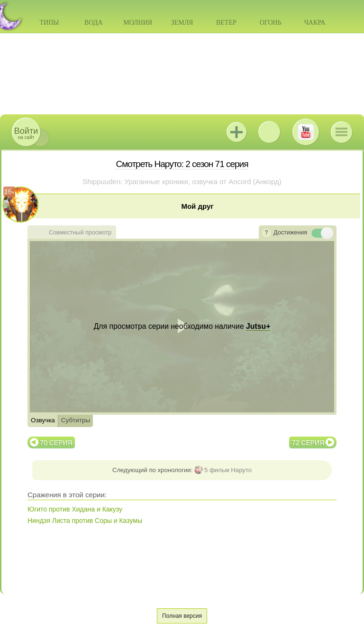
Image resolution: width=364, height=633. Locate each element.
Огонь (271, 23)
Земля (182, 23)
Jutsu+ (237, 132)
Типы (49, 23)
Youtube (306, 132)
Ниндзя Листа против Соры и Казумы (85, 521)
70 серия (56, 443)
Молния (138, 23)
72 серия (308, 443)
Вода (93, 23)
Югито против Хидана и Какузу (75, 509)
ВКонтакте (269, 132)
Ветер (226, 23)
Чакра (315, 23)
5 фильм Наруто (228, 470)
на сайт (26, 133)
